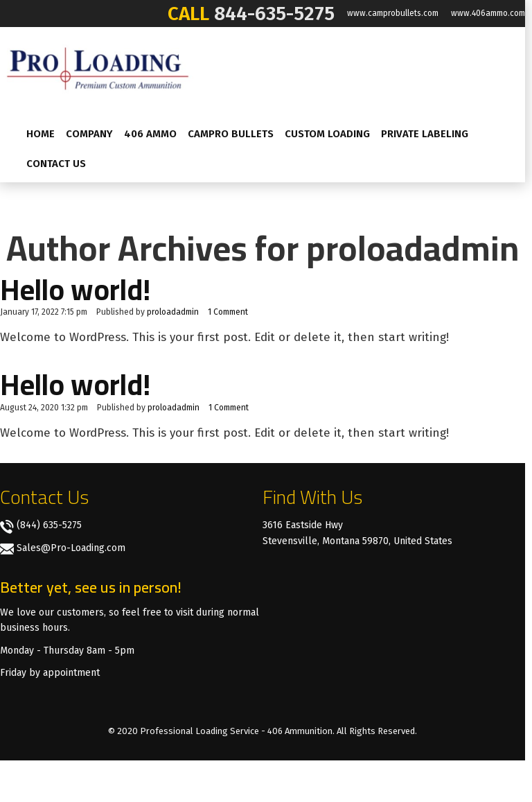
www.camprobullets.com (393, 13)
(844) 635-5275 (49, 525)
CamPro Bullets (231, 134)
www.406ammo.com (488, 13)
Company (89, 134)
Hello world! (75, 289)
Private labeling (425, 134)
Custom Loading (327, 134)
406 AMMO (150, 134)
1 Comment (228, 312)
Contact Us (56, 164)
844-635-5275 (274, 14)
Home (41, 134)
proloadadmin (173, 312)
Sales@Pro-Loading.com (71, 548)
